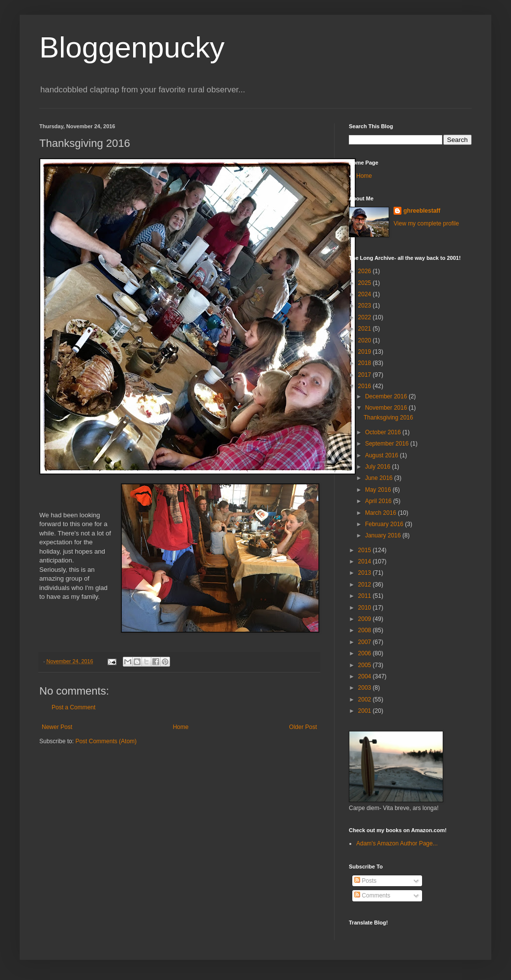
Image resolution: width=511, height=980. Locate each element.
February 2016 (385, 524)
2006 (366, 653)
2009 (366, 619)
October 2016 (384, 432)
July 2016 (379, 467)
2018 (366, 363)
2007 (366, 642)
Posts (365, 881)
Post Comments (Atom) (106, 741)
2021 (366, 329)
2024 (366, 294)
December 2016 (387, 396)
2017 (366, 375)
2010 (366, 608)
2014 (366, 561)
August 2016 (383, 455)
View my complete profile (426, 224)
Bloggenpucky (132, 47)
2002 (366, 700)
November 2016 (387, 408)
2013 (366, 573)
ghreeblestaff (422, 211)
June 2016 (380, 478)
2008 (366, 630)
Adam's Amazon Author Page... (397, 843)
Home (181, 727)
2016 (366, 386)
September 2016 (388, 444)
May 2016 (379, 490)
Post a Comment (73, 707)
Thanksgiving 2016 (388, 418)
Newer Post (57, 727)
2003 (366, 688)
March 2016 (382, 513)
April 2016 (379, 501)
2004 (366, 676)
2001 (366, 711)
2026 (366, 271)
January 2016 (384, 535)
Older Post (303, 727)
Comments (372, 896)
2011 (366, 596)
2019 (366, 352)
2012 (366, 585)
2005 (366, 665)
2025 (366, 283)
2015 (366, 550)
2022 (366, 317)
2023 (366, 306)
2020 (366, 340)
